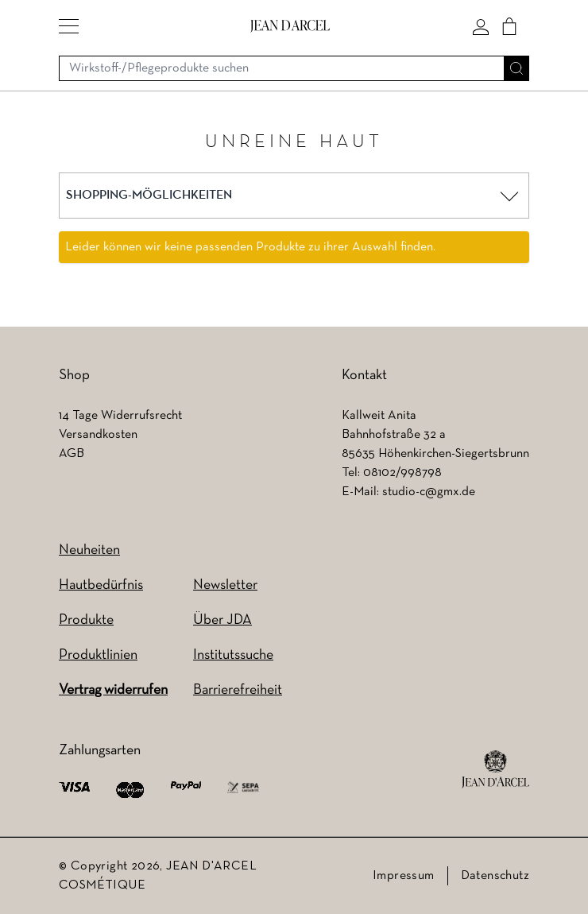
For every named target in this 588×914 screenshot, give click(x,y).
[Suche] (516, 68)
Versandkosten (98, 435)
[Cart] (509, 26)
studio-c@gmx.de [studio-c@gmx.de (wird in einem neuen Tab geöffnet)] (429, 492)
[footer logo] (495, 769)
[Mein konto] (481, 26)
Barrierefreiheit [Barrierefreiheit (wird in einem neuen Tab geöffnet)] (238, 690)
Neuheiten (89, 550)
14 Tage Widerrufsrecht (120, 416)
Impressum (404, 876)
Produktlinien (98, 655)
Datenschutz (495, 876)
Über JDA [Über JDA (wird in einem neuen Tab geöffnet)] (222, 620)
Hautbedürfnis (101, 585)
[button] (69, 26)
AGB (72, 454)
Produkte (86, 620)
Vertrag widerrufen (113, 690)
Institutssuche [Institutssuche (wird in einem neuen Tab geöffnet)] (233, 655)
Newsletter (225, 585)
